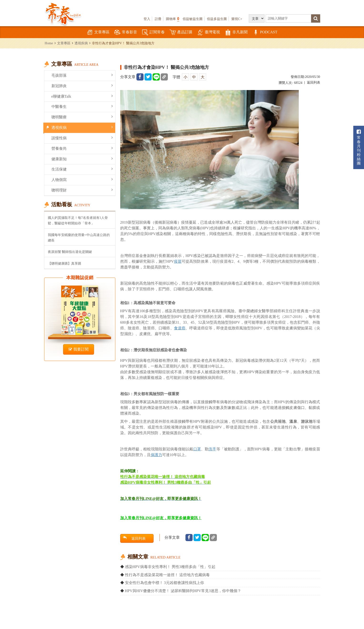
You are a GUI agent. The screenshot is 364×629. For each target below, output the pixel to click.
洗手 (212, 449)
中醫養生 (82, 106)
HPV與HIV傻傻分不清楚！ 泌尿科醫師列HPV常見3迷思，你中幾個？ (183, 591)
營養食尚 (82, 148)
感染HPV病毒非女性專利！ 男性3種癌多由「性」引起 (170, 567)
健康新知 (82, 159)
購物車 (173, 19)
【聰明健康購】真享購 (65, 263)
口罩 (197, 449)
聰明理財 (82, 190)
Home (49, 43)
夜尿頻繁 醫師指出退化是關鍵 (70, 252)
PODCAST (265, 33)
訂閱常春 (153, 33)
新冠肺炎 (82, 86)
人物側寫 (82, 179)
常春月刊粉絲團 (359, 147)
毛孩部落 (82, 75)
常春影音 (126, 33)
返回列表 (314, 83)
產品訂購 (181, 33)
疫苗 (178, 261)
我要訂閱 (79, 349)
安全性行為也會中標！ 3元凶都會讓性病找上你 (165, 583)
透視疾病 (81, 43)
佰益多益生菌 (217, 19)
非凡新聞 (236, 33)
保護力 (156, 455)
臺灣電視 (209, 33)
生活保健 (82, 169)
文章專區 (98, 33)
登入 (147, 19)
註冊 (158, 19)
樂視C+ (237, 19)
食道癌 (180, 328)
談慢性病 (82, 138)
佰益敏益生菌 (193, 19)
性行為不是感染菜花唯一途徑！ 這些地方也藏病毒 (167, 575)
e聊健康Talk (82, 96)
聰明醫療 (82, 117)
